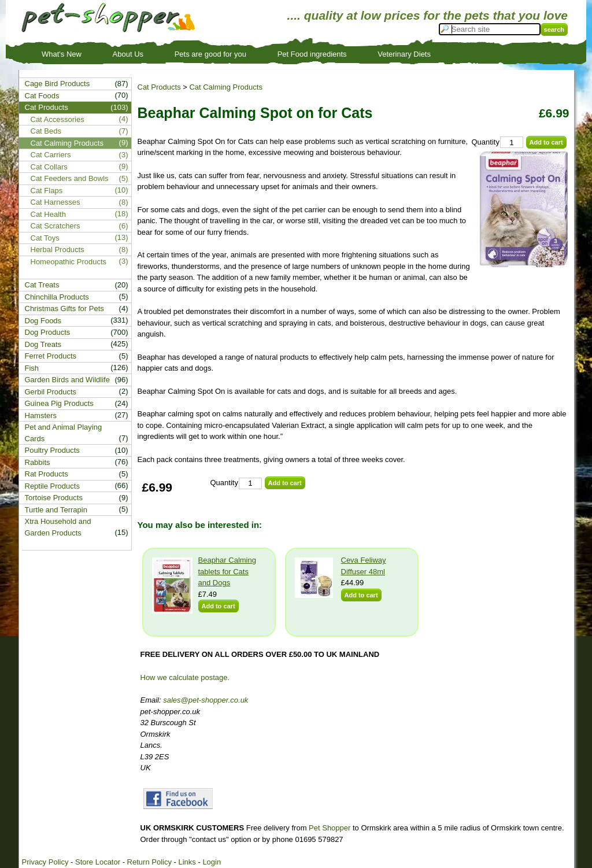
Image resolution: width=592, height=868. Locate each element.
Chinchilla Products (57, 297)
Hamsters (41, 415)
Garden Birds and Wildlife (67, 380)
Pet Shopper (330, 828)
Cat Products (159, 87)
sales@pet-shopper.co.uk (206, 700)
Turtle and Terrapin (56, 510)
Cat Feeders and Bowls (70, 178)
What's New (62, 54)
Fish (32, 368)
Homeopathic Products (69, 262)
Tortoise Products (54, 498)
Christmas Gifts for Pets (64, 309)
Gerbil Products (51, 392)
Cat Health (48, 214)
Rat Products (47, 474)
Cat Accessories (58, 119)
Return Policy (149, 862)
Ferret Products (51, 356)
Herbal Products (58, 250)
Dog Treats (43, 344)
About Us (128, 54)
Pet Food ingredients (312, 54)
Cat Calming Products (225, 87)
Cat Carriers (51, 155)
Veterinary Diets (404, 54)
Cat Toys (45, 238)
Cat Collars (49, 167)
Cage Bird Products (58, 84)
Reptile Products (52, 486)
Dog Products (48, 332)
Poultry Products (52, 450)
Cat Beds (46, 131)
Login (212, 862)
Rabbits (38, 462)
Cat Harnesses (55, 202)
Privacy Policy (45, 862)
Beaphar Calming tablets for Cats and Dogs (227, 571)
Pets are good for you (210, 54)
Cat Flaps (47, 191)
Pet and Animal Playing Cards (64, 433)
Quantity (486, 142)
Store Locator (98, 862)
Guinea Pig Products (59, 403)
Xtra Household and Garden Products (58, 527)
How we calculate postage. (185, 677)
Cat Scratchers (55, 226)
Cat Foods (42, 96)
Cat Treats (42, 285)
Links (187, 862)
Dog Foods (43, 321)
